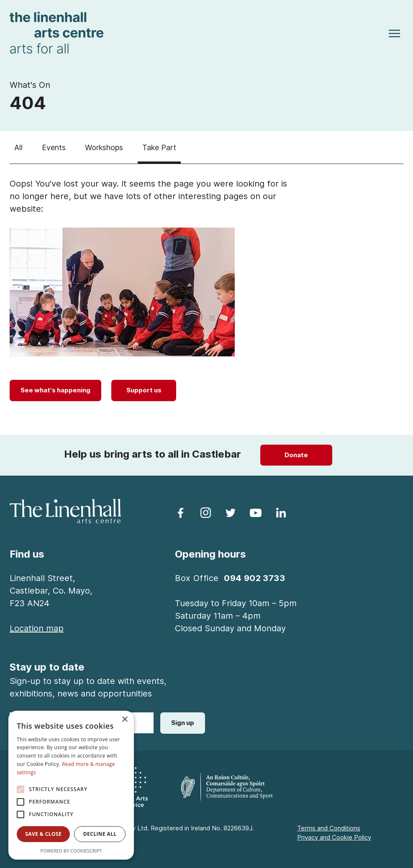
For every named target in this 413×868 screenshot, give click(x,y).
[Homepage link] (56, 32)
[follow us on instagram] (205, 512)
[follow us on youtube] (256, 512)
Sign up (183, 723)
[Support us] (144, 390)
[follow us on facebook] (180, 512)
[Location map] (37, 628)
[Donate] (296, 455)
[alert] (71, 785)
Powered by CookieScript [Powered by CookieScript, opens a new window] (71, 851)
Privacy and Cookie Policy (334, 837)
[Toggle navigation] (394, 33)
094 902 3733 (254, 578)
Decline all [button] (100, 834)
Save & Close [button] (43, 834)
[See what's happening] (55, 390)
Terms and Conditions (329, 828)
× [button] (124, 720)
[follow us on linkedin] (281, 512)
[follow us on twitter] (231, 512)
